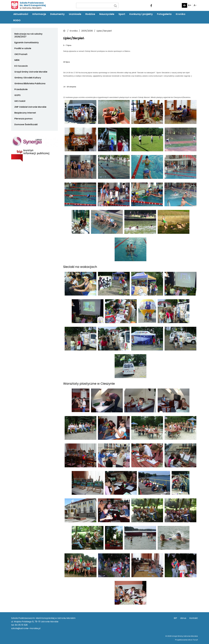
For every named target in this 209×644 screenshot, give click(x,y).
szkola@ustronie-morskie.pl (26, 628)
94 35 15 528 (21, 625)
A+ (190, 5)
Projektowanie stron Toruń (186, 640)
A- (195, 5)
